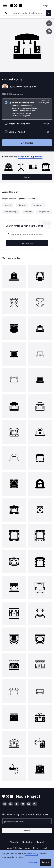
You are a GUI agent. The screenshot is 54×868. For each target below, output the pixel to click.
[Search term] (29, 13)
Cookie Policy (32, 854)
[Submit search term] (49, 13)
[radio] (27, 109)
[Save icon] (49, 23)
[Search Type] (7, 13)
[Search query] (27, 235)
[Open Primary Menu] (5, 6)
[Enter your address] (27, 821)
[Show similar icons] (49, 31)
